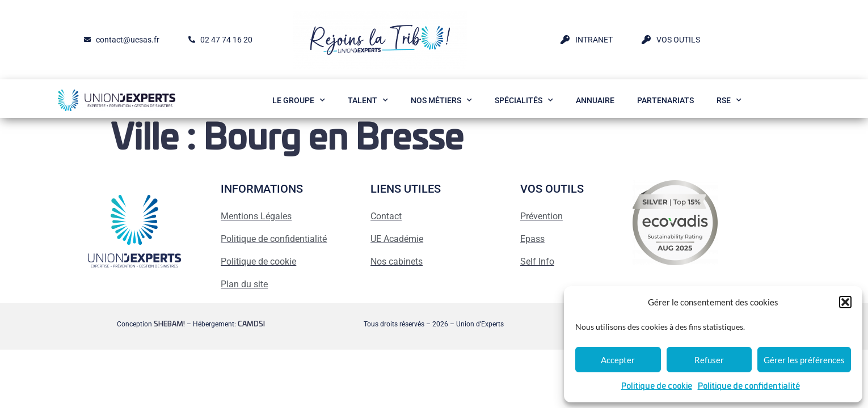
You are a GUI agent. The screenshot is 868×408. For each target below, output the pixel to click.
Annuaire (595, 100)
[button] (845, 302)
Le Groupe (299, 100)
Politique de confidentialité (749, 386)
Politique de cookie (657, 386)
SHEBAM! (169, 324)
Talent (368, 100)
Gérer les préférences (804, 360)
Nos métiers (441, 100)
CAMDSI (251, 324)
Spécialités (524, 100)
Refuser (709, 360)
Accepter (618, 360)
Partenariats (665, 100)
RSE (729, 100)
